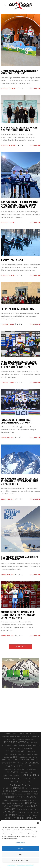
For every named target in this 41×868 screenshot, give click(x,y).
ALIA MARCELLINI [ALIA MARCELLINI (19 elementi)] (35, 737)
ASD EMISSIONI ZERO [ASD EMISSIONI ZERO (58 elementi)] (15, 742)
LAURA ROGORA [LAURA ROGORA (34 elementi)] (8, 812)
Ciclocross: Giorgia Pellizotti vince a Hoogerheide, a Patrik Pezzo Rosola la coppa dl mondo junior (18, 615)
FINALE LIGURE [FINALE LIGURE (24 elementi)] (15, 782)
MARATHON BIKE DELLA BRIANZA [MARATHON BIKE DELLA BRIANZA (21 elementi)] (27, 815)
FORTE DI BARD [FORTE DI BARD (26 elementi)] (25, 782)
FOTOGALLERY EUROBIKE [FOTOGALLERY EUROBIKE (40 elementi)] (13, 788)
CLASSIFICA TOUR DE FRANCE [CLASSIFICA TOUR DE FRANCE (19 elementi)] (30, 754)
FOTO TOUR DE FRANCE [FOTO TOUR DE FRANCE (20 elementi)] (32, 788)
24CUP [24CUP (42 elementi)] (22, 734)
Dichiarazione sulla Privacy (25, 865)
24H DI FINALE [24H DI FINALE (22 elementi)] (5, 737)
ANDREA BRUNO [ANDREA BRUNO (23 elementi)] (11, 739)
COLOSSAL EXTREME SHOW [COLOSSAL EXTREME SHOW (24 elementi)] (28, 757)
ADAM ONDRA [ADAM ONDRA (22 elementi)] (25, 737)
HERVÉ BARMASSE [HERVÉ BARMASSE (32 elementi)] (31, 803)
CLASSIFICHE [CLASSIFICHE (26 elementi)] (8, 757)
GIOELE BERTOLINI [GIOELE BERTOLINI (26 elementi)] (32, 794)
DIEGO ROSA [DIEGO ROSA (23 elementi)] (24, 769)
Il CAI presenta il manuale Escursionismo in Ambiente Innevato (20, 558)
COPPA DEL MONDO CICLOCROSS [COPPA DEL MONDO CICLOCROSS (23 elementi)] (13, 760)
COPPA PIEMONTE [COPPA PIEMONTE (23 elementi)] (7, 763)
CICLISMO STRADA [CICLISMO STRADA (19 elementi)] (30, 751)
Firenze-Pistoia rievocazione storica (18, 309)
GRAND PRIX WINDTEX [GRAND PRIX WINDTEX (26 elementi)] (29, 800)
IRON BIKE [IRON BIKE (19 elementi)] (28, 806)
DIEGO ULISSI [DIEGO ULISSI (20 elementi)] (33, 769)
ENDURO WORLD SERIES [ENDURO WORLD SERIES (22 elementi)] (26, 772)
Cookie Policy (12, 865)
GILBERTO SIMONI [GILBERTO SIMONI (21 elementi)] (20, 794)
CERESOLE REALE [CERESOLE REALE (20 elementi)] (13, 748)
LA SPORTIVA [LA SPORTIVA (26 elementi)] (32, 809)
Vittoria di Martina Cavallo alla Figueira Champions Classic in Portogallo (19, 129)
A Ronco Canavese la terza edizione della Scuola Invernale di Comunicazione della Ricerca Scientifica (19, 481)
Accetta (20, 849)
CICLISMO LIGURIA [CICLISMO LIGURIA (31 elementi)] (25, 748)
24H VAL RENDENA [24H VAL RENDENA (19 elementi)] (15, 737)
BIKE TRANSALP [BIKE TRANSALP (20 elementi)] (5, 745)
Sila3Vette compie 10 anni (12, 260)
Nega (21, 854)
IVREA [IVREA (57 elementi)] (34, 806)
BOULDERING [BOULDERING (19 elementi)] (14, 745)
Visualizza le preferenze (20, 860)
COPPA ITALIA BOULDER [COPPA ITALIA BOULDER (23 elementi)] (31, 760)
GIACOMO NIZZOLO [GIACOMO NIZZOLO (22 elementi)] (8, 794)
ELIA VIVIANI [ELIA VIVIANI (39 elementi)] (12, 772)
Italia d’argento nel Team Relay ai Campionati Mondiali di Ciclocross (16, 421)
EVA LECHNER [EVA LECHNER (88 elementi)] (30, 775)
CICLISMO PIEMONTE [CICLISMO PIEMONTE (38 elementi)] (15, 751)
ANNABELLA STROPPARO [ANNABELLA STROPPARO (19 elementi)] (24, 739)
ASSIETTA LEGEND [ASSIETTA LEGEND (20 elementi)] (32, 743)
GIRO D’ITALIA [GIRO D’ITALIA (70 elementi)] (27, 797)
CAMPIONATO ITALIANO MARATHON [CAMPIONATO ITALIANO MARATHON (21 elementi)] (29, 745)
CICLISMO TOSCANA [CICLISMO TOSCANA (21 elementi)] (9, 754)
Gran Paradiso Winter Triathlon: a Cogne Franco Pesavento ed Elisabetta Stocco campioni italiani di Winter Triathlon (19, 205)
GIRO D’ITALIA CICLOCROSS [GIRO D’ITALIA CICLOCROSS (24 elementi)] (13, 800)
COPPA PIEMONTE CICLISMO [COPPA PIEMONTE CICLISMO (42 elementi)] (26, 763)
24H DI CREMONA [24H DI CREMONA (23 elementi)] (31, 734)
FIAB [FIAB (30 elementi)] (24, 779)
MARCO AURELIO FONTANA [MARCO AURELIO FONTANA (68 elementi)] (20, 818)
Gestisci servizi (21, 843)
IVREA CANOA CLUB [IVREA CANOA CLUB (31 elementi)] (12, 809)
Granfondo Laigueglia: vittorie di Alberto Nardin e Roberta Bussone (20, 72)
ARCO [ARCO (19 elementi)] (33, 739)
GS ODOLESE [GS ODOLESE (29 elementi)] (7, 803)
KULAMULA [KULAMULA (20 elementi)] (24, 809)
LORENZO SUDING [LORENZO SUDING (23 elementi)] (33, 812)
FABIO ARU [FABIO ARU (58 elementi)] (15, 778)
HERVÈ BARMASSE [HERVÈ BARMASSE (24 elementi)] (18, 803)
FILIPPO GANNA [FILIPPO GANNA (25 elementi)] (31, 779)
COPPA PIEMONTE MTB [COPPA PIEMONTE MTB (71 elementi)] (20, 766)
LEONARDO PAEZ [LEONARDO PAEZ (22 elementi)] (21, 812)
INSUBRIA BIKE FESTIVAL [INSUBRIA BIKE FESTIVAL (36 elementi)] (14, 806)
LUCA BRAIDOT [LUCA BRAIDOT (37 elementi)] (10, 815)
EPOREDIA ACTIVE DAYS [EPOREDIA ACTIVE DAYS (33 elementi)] (11, 775)
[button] (38, 823)
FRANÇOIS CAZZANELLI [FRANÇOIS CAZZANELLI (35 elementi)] (11, 791)
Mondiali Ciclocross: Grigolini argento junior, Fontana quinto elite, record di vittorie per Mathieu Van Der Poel (19, 364)
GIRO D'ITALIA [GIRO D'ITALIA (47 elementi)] (12, 797)
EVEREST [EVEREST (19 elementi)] (6, 779)
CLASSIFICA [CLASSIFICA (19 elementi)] (18, 754)
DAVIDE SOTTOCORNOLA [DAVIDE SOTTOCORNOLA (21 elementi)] (12, 769)
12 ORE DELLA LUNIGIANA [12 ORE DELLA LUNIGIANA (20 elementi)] (11, 734)
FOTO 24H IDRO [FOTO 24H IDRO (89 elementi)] (20, 784)
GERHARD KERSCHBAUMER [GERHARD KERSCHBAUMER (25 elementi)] (30, 791)
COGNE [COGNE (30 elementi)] (16, 757)
